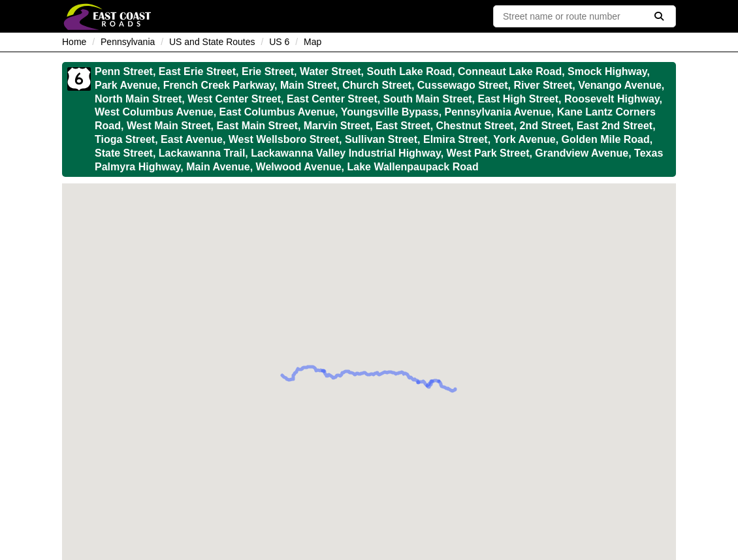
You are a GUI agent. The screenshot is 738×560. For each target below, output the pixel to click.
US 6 (279, 42)
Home (74, 42)
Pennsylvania (128, 42)
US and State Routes (212, 42)
